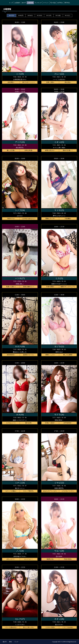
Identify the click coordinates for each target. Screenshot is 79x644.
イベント (46, 3)
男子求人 (67, 3)
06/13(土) (68, 15)
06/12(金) (58, 15)
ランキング (38, 3)
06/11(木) (49, 15)
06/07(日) (11, 15)
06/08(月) (21, 15)
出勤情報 (30, 3)
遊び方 (5, 642)
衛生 (10, 642)
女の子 (24, 3)
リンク (16, 642)
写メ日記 (53, 3)
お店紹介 (17, 3)
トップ (11, 3)
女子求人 (60, 3)
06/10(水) (39, 15)
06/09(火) (30, 15)
